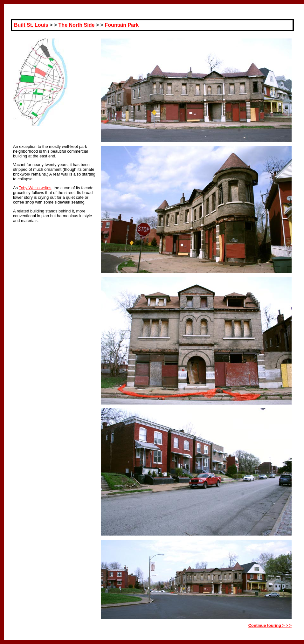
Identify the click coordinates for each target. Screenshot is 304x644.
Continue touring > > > (270, 625)
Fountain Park (122, 25)
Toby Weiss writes (35, 188)
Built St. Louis (31, 25)
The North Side (77, 25)
